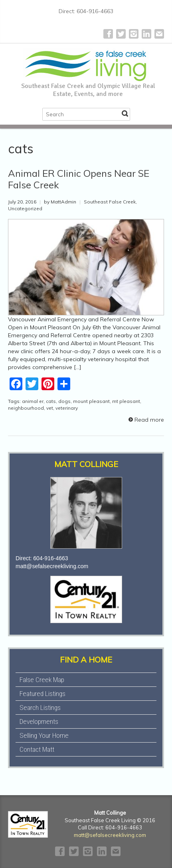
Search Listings (40, 708)
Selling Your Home (44, 735)
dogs (64, 401)
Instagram (134, 34)
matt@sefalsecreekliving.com (52, 566)
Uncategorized (25, 208)
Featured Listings (43, 694)
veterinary (67, 408)
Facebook (108, 34)
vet (50, 408)
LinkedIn (146, 34)
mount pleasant (91, 401)
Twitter (121, 34)
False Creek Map (42, 680)
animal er (33, 401)
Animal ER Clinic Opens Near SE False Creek (79, 179)
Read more (149, 420)
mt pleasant (126, 401)
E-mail (159, 34)
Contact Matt (37, 749)
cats (51, 401)
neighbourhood (26, 408)
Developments (39, 721)
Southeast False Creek (110, 202)
